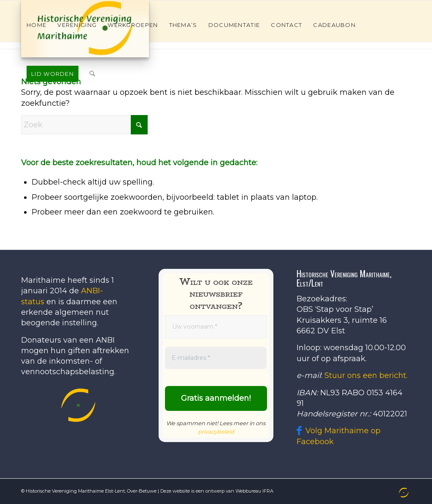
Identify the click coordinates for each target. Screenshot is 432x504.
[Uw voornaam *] (216, 327)
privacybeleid (216, 432)
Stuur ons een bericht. (366, 375)
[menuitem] (36, 25)
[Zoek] (92, 74)
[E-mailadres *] (216, 358)
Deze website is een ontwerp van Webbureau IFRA (217, 491)
